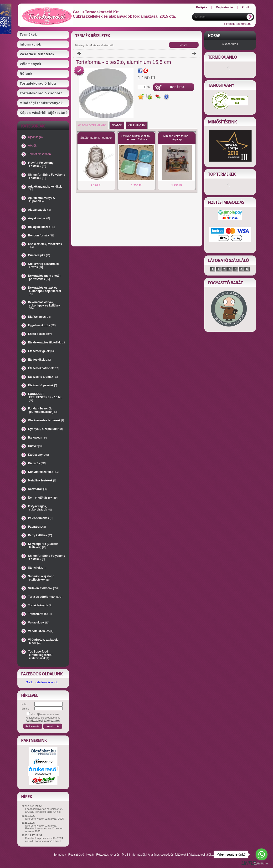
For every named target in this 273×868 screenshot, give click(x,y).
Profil (125, 855)
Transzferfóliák (40, 614)
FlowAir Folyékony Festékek (41, 164)
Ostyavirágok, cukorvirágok (40, 508)
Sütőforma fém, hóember (96, 138)
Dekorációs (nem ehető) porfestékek (44, 277)
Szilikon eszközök (43, 588)
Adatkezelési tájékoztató (204, 855)
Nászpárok (38, 489)
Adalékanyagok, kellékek (45, 188)
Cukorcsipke (39, 255)
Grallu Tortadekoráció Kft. (42, 682)
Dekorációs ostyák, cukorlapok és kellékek (44, 305)
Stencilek (37, 568)
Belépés (201, 7)
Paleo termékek (40, 518)
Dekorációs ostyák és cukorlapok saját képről (45, 291)
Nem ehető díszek (43, 498)
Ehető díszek (40, 334)
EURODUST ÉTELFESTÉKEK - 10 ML (45, 397)
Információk (138, 855)
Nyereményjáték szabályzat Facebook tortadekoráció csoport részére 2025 (44, 828)
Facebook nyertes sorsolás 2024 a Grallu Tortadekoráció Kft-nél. (44, 840)
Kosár (90, 855)
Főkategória (82, 45)
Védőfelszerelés (41, 631)
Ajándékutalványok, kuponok (42, 199)
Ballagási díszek (42, 227)
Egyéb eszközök (42, 325)
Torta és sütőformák (45, 597)
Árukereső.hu (43, 774)
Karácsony (39, 455)
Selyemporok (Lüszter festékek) (43, 546)
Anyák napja (39, 218)
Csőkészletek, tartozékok (45, 245)
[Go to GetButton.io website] (262, 863)
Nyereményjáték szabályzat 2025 (45, 819)
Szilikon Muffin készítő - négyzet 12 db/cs (136, 138)
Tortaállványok (40, 605)
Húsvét (35, 446)
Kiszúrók (37, 463)
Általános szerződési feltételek (167, 855)
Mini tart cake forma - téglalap (177, 138)
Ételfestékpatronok (43, 368)
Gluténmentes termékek (46, 420)
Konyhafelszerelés (44, 472)
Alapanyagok (39, 210)
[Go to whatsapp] (262, 854)
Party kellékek (40, 535)
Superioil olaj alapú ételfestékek (41, 578)
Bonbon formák (41, 235)
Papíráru (37, 527)
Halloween (38, 438)
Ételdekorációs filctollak (47, 342)
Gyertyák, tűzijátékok (46, 429)
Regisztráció (76, 855)
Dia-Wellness (39, 317)
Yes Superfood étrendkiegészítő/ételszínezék (40, 655)
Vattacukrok (39, 623)
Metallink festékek (42, 480)
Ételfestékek (40, 360)
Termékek (60, 855)
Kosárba (178, 87)
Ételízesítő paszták (43, 385)
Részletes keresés (108, 855)
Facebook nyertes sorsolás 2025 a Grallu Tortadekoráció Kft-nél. (44, 810)
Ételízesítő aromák (43, 377)
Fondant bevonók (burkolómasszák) (43, 410)
